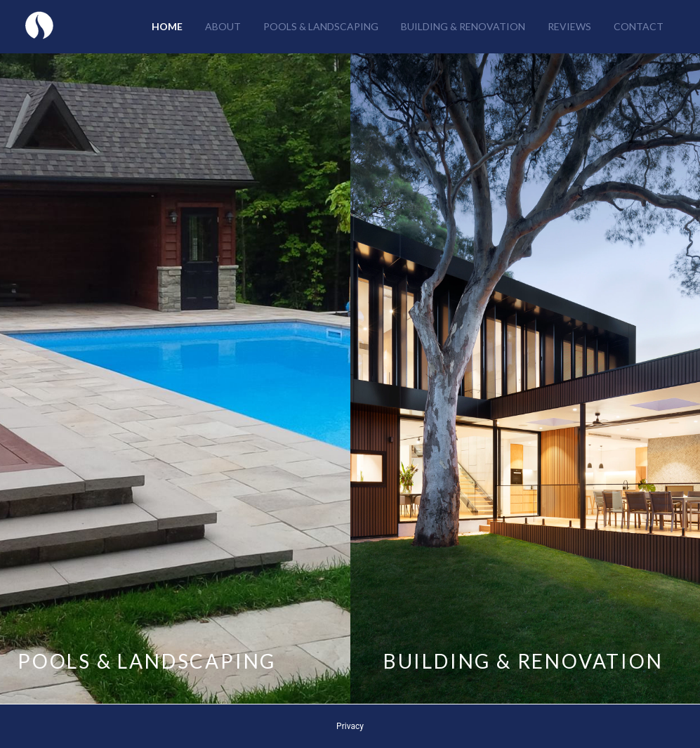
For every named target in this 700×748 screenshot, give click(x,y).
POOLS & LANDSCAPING (147, 661)
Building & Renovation (463, 26)
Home (167, 26)
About (223, 26)
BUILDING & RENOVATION (523, 661)
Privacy (350, 726)
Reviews (569, 26)
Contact (639, 26)
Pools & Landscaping (321, 26)
